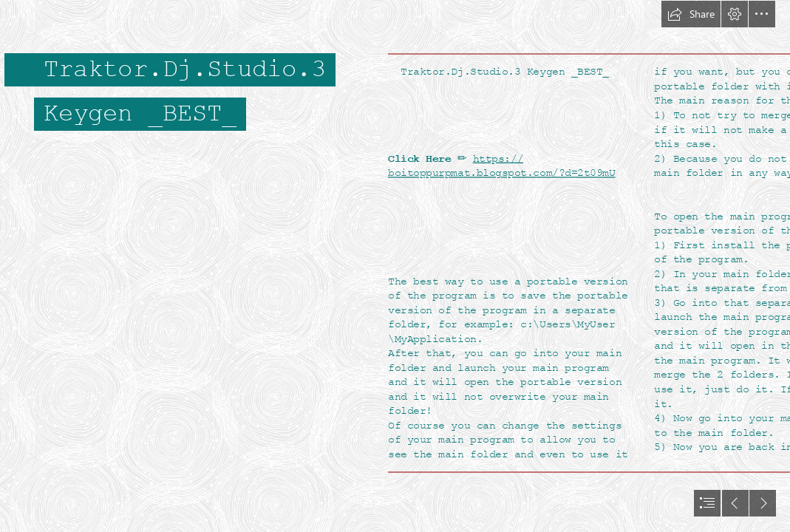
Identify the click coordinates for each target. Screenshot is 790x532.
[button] (691, 14)
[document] (395, 266)
